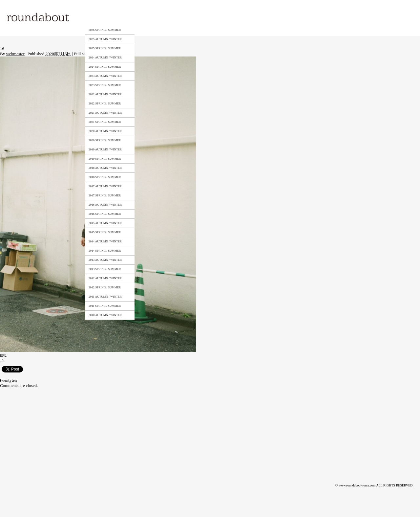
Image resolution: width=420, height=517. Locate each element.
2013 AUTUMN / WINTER (105, 260)
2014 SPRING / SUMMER (105, 251)
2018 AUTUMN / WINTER (105, 168)
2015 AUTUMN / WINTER (105, 223)
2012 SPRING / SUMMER (105, 287)
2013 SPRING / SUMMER (105, 269)
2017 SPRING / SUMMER (105, 195)
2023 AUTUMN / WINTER (105, 76)
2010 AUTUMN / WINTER (105, 315)
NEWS (228, 17)
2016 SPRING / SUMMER (105, 214)
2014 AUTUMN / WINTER (105, 241)
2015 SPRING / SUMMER (105, 232)
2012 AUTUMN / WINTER (105, 278)
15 (2, 360)
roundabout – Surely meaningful (38, 18)
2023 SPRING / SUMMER (105, 85)
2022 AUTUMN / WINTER (105, 94)
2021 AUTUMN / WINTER (105, 113)
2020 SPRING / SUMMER (105, 140)
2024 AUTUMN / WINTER (105, 57)
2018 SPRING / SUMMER (105, 177)
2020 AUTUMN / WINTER (105, 131)
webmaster (15, 54)
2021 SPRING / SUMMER (105, 122)
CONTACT (199, 17)
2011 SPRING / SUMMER (105, 306)
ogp (3, 355)
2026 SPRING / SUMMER (105, 30)
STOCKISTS (168, 17)
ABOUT (139, 17)
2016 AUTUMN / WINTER (105, 205)
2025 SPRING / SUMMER (105, 48)
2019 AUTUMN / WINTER (105, 149)
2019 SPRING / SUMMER (105, 159)
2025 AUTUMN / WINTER (105, 39)
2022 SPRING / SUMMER (105, 103)
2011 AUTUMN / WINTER (105, 297)
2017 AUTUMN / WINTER (105, 186)
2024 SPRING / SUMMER (105, 67)
